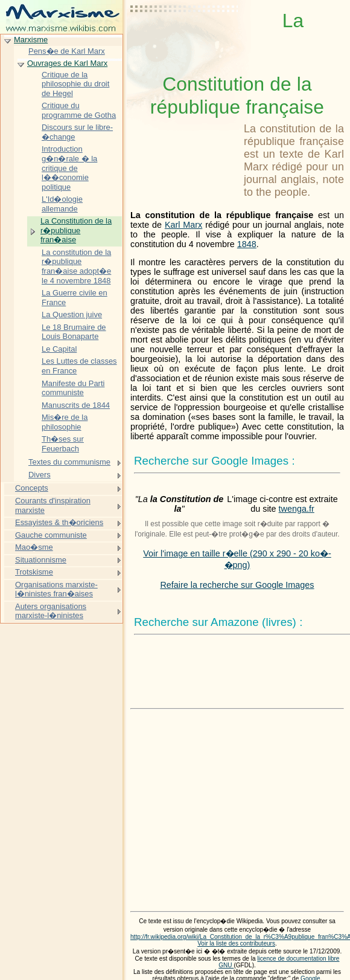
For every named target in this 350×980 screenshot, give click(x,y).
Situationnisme (41, 560)
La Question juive (72, 314)
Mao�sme (34, 547)
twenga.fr (297, 509)
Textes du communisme (69, 462)
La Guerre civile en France (75, 298)
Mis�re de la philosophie (65, 422)
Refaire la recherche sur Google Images (237, 585)
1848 (247, 244)
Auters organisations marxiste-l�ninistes (51, 611)
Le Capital (59, 349)
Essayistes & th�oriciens (59, 522)
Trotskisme (34, 572)
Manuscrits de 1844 (76, 405)
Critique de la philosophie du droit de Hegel (75, 84)
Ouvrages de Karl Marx (67, 63)
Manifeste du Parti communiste (73, 388)
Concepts (32, 488)
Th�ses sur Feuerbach (63, 444)
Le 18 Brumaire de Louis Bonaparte (74, 332)
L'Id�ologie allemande (62, 204)
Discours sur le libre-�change (77, 132)
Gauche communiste (51, 535)
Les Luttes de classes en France (79, 366)
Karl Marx (183, 225)
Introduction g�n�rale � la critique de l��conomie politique (69, 168)
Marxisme (31, 40)
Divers (40, 475)
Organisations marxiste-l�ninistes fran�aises (56, 589)
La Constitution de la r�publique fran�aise (76, 230)
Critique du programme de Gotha (79, 110)
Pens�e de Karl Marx (67, 51)
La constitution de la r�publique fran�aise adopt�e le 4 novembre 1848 (76, 266)
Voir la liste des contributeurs (236, 943)
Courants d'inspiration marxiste (53, 505)
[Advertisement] (185, 39)
